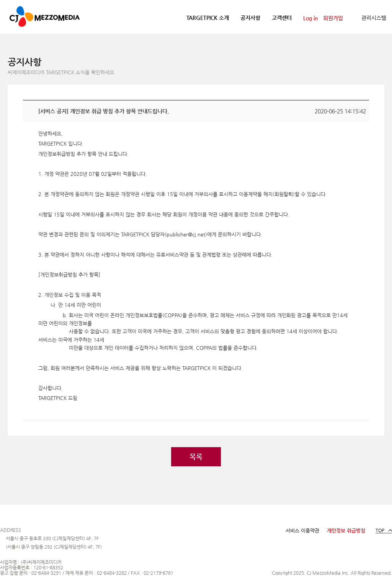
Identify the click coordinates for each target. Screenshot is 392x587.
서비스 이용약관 (302, 530)
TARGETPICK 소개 (208, 18)
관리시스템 (374, 18)
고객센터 (282, 18)
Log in (310, 18)
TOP (380, 530)
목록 (196, 457)
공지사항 (250, 18)
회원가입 (333, 18)
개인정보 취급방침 (346, 530)
